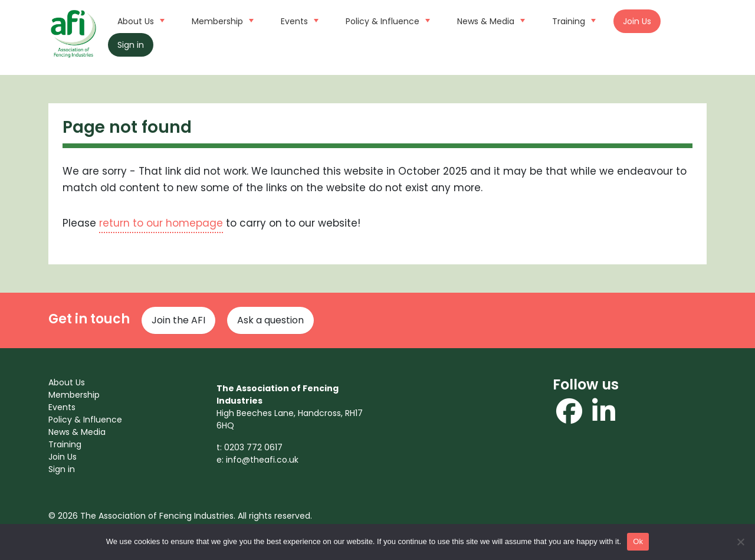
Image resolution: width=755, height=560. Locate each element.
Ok (638, 541)
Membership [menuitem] (74, 395)
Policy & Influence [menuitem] (85, 420)
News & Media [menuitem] (77, 432)
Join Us (637, 21)
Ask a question (270, 320)
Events (298, 20)
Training (572, 20)
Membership (221, 20)
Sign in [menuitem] (62, 469)
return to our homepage (161, 223)
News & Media (490, 20)
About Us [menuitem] (67, 382)
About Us (139, 20)
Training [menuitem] (65, 444)
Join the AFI (178, 320)
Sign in (131, 45)
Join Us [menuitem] (63, 457)
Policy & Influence (386, 20)
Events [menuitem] (62, 407)
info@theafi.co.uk (262, 460)
